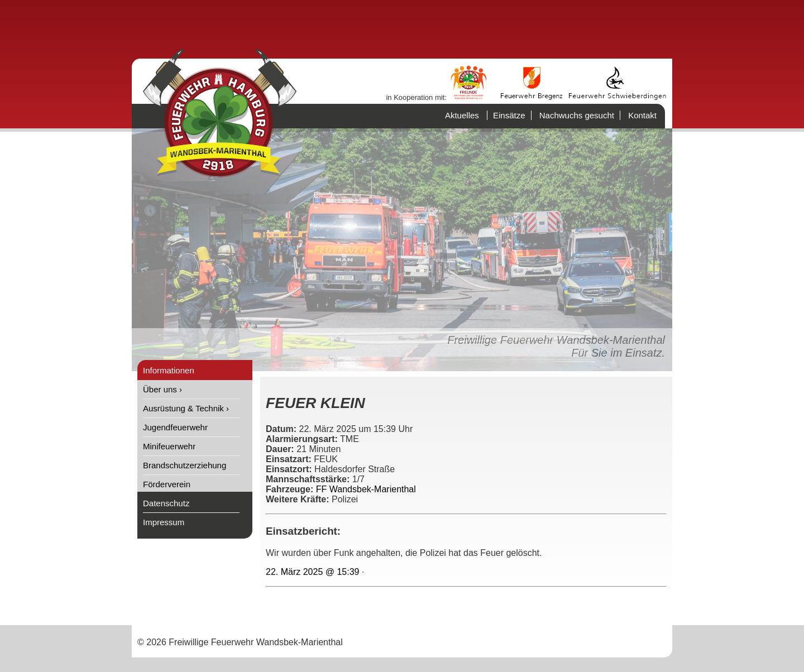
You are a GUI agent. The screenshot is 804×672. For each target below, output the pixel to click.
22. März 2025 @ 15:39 (312, 572)
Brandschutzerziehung (185, 465)
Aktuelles (462, 115)
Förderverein (167, 484)
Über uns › (162, 389)
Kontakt (642, 115)
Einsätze (509, 115)
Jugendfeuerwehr (175, 427)
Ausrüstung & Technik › (186, 408)
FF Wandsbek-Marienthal (366, 489)
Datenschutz (166, 503)
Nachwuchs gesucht (577, 115)
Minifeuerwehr (169, 446)
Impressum (164, 522)
